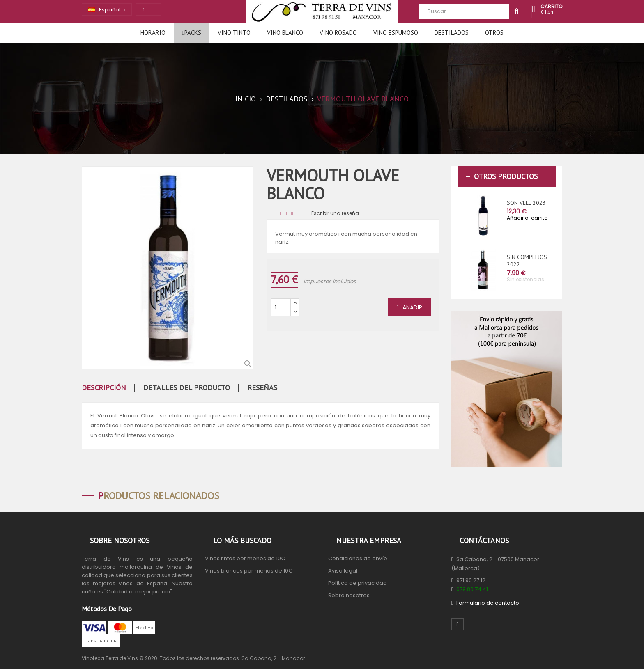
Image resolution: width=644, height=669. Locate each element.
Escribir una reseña (332, 213)
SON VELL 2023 (526, 203)
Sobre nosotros (349, 595)
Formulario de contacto (488, 603)
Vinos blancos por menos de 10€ (249, 571)
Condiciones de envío (358, 558)
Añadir (409, 307)
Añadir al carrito (527, 218)
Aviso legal (343, 571)
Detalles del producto (187, 388)
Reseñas (262, 388)
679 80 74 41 (472, 589)
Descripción (104, 388)
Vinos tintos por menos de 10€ (245, 558)
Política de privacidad (358, 583)
